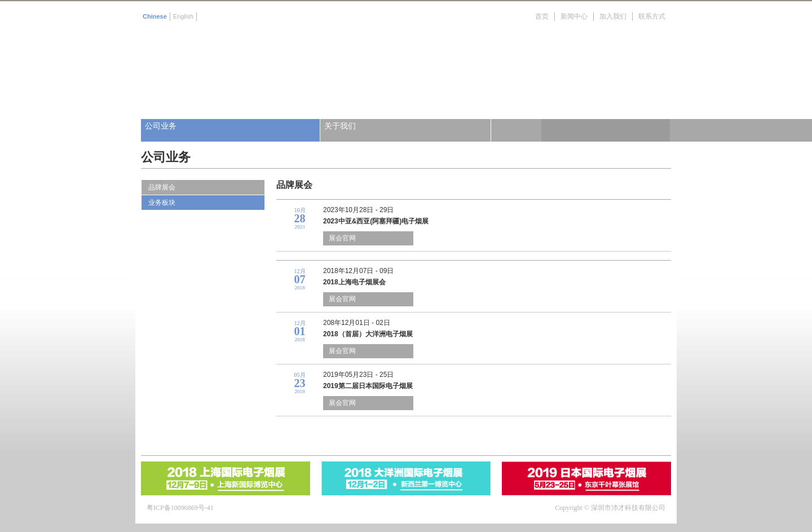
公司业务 (161, 126)
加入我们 (613, 16)
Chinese (155, 16)
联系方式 (652, 16)
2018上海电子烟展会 (354, 282)
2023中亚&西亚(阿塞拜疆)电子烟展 (376, 221)
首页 (542, 16)
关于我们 (340, 126)
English (183, 16)
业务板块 (162, 203)
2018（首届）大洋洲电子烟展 (368, 334)
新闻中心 (574, 16)
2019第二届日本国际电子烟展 (368, 386)
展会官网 (342, 238)
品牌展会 (162, 187)
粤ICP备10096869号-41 (180, 508)
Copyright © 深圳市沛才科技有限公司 (610, 508)
